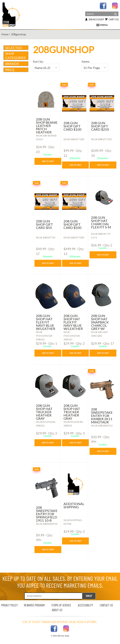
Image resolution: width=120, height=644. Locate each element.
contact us (106, 605)
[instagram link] (115, 5)
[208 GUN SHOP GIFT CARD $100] (74, 103)
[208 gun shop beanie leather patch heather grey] (47, 100)
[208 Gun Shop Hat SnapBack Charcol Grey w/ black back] (102, 296)
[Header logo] (12, 14)
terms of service (61, 605)
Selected (14, 48)
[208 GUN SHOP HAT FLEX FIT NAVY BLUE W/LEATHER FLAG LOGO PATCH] (47, 296)
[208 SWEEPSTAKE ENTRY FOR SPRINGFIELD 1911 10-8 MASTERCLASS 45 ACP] (47, 488)
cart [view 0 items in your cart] (112, 19)
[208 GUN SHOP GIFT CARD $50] (47, 202)
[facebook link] (103, 5)
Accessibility (85, 605)
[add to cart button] (50, 161)
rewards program (34, 605)
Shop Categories (16, 55)
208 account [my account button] (95, 19)
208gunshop (19, 34)
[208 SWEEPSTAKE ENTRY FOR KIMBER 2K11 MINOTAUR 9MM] (102, 390)
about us (57, 610)
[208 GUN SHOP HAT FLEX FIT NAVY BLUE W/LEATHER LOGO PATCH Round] (74, 296)
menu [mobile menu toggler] (102, 25)
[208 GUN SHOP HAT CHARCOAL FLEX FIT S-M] (102, 198)
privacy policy (9, 605)
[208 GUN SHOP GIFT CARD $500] (74, 202)
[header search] (115, 12)
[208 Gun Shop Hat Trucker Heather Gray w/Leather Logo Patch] (74, 386)
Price (16, 70)
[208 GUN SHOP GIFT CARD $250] (102, 103)
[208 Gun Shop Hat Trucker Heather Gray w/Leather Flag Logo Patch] (47, 386)
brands (16, 64)
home (5, 34)
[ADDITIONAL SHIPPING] (74, 484)
